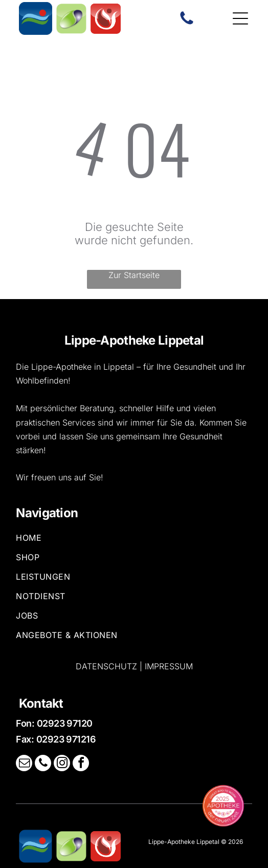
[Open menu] (240, 18)
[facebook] (81, 764)
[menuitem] (134, 542)
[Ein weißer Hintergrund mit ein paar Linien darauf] (187, 24)
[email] (24, 764)
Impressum (169, 666)
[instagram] (62, 764)
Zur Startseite (134, 275)
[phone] (43, 764)
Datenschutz (106, 666)
